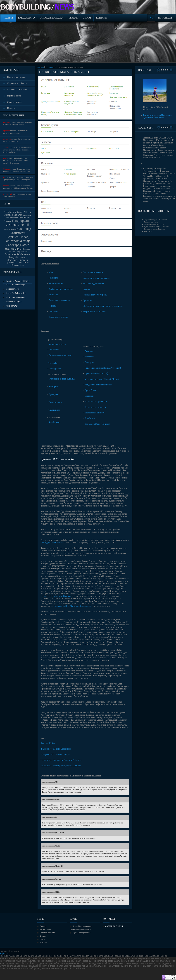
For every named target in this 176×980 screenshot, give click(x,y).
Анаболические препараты (61, 289)
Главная (40, 67)
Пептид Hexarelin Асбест (52, 543)
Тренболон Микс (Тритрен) (97, 424)
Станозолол (54, 350)
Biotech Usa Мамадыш (17, 247)
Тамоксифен (54, 410)
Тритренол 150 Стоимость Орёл (55, 754)
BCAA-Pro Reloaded (15, 285)
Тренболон (90, 418)
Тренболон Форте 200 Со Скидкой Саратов (17, 213)
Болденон (89, 357)
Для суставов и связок (93, 272)
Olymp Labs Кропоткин (81, 933)
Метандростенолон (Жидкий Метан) (102, 379)
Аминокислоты (56, 283)
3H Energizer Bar (51, 67)
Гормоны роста (14, 96)
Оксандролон (55, 369)
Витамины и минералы (59, 300)
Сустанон (89, 396)
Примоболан (91, 390)
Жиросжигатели (15, 102)
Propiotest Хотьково (11, 229)
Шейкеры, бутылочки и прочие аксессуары (103, 306)
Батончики (54, 295)
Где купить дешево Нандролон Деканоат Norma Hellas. (157, 116)
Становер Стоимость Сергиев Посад (19, 233)
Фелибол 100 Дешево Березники (56, 749)
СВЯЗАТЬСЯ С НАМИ (114, 926)
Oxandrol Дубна (48, 743)
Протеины (87, 300)
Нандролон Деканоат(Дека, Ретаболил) (103, 368)
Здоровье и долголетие (93, 284)
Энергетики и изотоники (94, 312)
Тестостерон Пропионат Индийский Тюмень (61, 760)
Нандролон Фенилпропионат (98, 385)
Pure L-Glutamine (14, 297)
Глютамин (53, 311)
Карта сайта (5, 954)
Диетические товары (58, 317)
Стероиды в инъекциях (18, 90)
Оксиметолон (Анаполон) (60, 355)
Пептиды (11, 108)
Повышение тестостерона (95, 295)
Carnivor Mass (12, 302)
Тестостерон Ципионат (95, 407)
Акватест (89, 351)
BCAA (51, 272)
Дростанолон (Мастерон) (96, 374)
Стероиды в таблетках (17, 83)
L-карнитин (54, 278)
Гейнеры (53, 306)
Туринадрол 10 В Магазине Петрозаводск (73, 606)
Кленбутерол (55, 422)
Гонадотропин (55, 402)
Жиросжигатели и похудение (96, 278)
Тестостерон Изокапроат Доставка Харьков (61, 766)
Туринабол (54, 363)
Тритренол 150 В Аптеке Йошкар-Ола (18, 264)
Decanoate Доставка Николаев (18, 259)
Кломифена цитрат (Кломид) (62, 379)
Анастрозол (54, 387)
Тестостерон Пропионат (96, 402)
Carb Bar (10, 306)
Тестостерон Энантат (95, 413)
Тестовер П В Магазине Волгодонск (57, 596)
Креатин (87, 289)
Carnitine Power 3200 (15, 281)
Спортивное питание (17, 77)
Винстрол (89, 362)
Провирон (53, 394)
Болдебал (11, 289)
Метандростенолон (57, 344)
